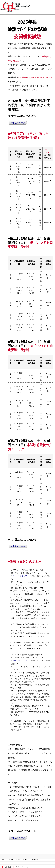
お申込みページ (18, 123)
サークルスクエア (20, 576)
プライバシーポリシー (24, 867)
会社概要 (8, 867)
